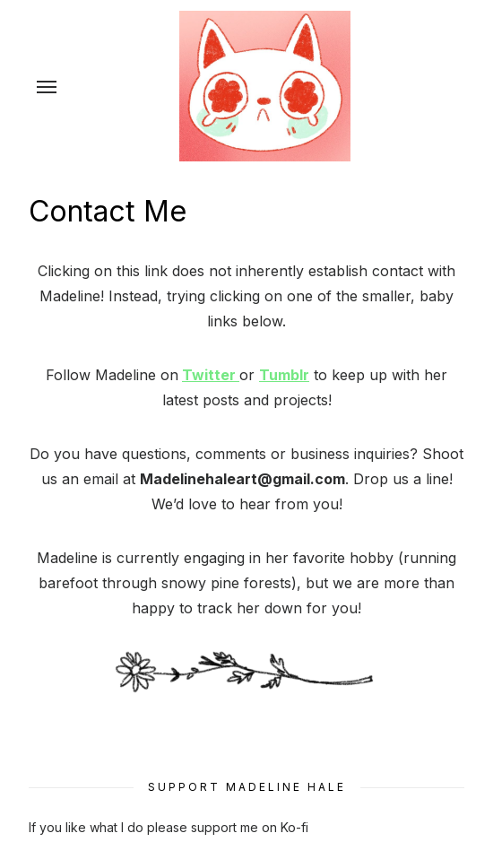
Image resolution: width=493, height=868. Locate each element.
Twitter (211, 375)
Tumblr (284, 375)
